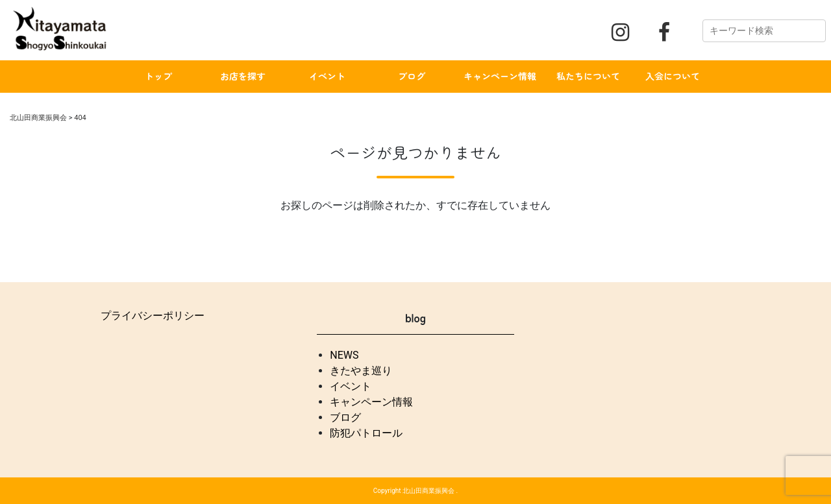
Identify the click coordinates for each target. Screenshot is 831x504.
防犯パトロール (366, 433)
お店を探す (243, 76)
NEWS (344, 355)
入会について (673, 76)
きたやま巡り (361, 371)
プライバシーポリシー (153, 316)
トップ (158, 76)
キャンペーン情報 (500, 76)
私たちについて (588, 76)
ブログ (412, 76)
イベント (327, 76)
